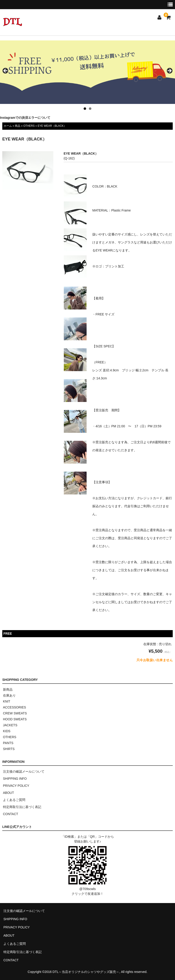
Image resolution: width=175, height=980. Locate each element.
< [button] (6, 71)
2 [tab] (90, 109)
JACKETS (10, 725)
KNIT (7, 701)
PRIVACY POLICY (16, 786)
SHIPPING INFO (15, 779)
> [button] (169, 71)
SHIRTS (9, 749)
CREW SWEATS (15, 713)
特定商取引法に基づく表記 (22, 807)
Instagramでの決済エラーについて (25, 118)
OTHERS (29, 126)
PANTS (8, 743)
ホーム (8, 126)
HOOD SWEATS (15, 719)
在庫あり (9, 695)
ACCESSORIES (14, 707)
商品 (18, 126)
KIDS (7, 731)
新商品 (8, 689)
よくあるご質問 (14, 800)
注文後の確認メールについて (24, 771)
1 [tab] (85, 109)
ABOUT (8, 793)
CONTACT (11, 814)
